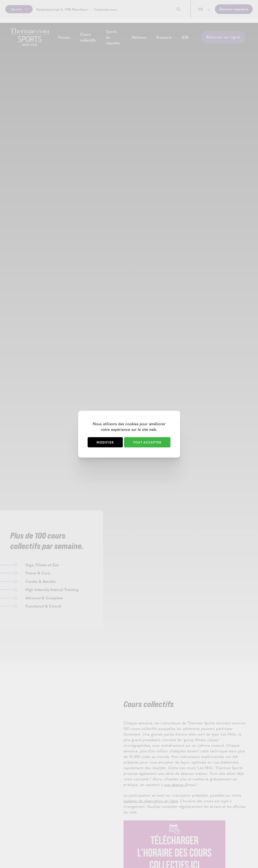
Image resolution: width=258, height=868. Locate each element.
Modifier (105, 442)
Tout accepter (147, 442)
